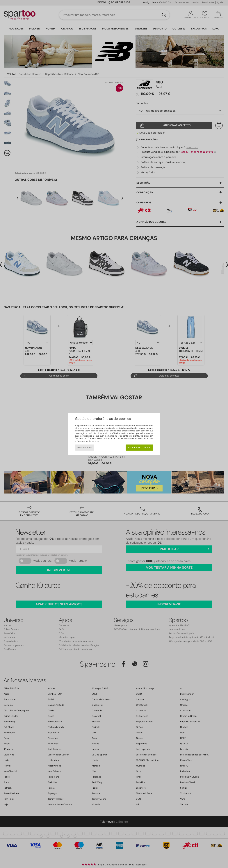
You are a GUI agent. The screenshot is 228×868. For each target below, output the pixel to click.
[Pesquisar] (164, 15)
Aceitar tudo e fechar (139, 448)
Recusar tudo (85, 448)
